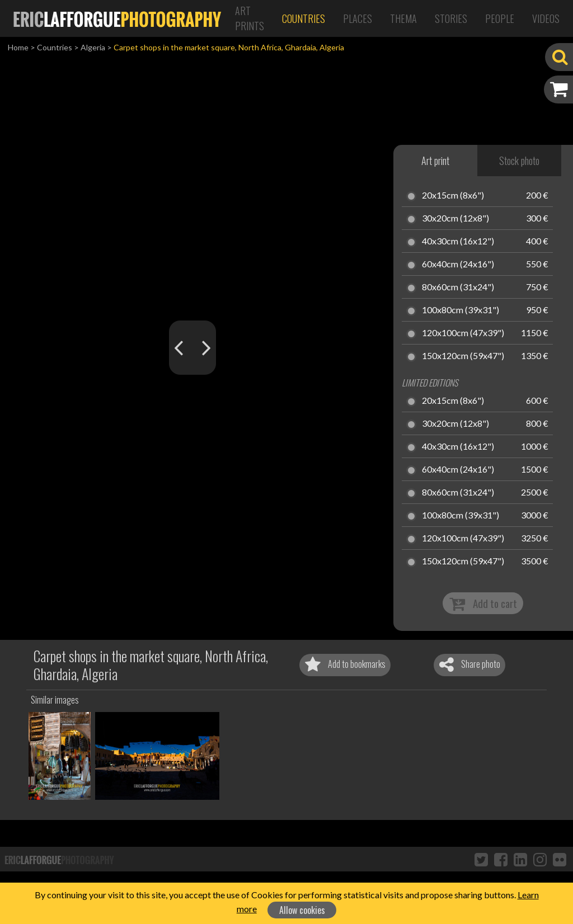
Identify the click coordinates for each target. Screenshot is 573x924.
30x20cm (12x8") (455, 219)
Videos (546, 18)
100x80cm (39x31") (461, 310)
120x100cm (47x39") (463, 333)
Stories (451, 18)
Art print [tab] (435, 161)
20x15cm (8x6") (453, 196)
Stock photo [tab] (519, 161)
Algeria (93, 47)
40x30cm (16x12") (458, 242)
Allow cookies (302, 910)
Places (358, 18)
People (500, 18)
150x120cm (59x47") (463, 356)
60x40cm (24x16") (458, 265)
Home (18, 47)
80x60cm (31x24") (458, 287)
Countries (304, 18)
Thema (403, 18)
